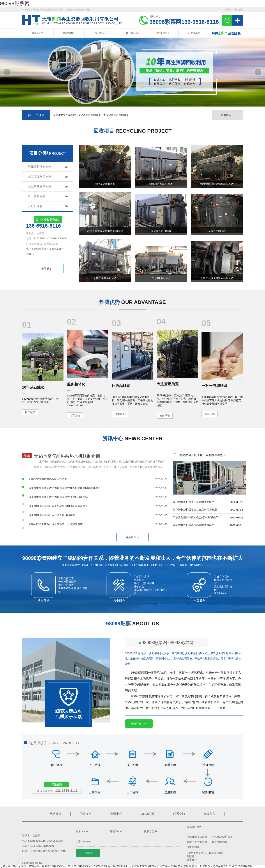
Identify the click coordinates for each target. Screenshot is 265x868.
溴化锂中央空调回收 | (65, 115)
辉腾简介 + (227, 115)
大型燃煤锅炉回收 (40, 176)
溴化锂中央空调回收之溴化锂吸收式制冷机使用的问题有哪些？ (65, 488)
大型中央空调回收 (40, 186)
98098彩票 (132, 33)
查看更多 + (48, 269)
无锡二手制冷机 (217, 231)
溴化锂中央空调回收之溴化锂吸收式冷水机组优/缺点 (59, 497)
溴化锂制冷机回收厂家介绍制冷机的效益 (52, 515)
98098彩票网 (15, 3)
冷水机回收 (35, 206)
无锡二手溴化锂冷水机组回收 (217, 278)
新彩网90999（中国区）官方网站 (151, 866)
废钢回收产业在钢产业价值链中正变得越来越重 (56, 524)
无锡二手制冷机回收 (105, 278)
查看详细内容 (139, 724)
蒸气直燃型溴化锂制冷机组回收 (105, 231)
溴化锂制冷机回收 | (89, 115)
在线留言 (194, 33)
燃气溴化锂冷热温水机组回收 (217, 184)
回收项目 (69, 33)
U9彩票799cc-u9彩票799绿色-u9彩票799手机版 (104, 866)
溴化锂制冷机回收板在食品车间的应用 (195, 510)
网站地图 (239, 10)
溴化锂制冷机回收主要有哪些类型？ (203, 455)
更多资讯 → (132, 537)
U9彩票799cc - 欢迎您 (63, 866)
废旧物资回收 (37, 196)
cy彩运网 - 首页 (9, 866)
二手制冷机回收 (161, 278)
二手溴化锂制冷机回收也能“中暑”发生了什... (198, 517)
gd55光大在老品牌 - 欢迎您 (34, 866)
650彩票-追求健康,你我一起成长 (189, 866)
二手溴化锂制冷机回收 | (114, 115)
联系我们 (228, 10)
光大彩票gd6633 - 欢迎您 (222, 866)
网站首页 (38, 33)
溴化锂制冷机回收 (40, 166)
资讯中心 (100, 33)
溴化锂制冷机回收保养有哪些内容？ (194, 525)
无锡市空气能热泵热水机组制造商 (67, 456)
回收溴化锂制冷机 (105, 184)
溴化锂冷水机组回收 (161, 184)
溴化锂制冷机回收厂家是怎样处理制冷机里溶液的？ (58, 506)
